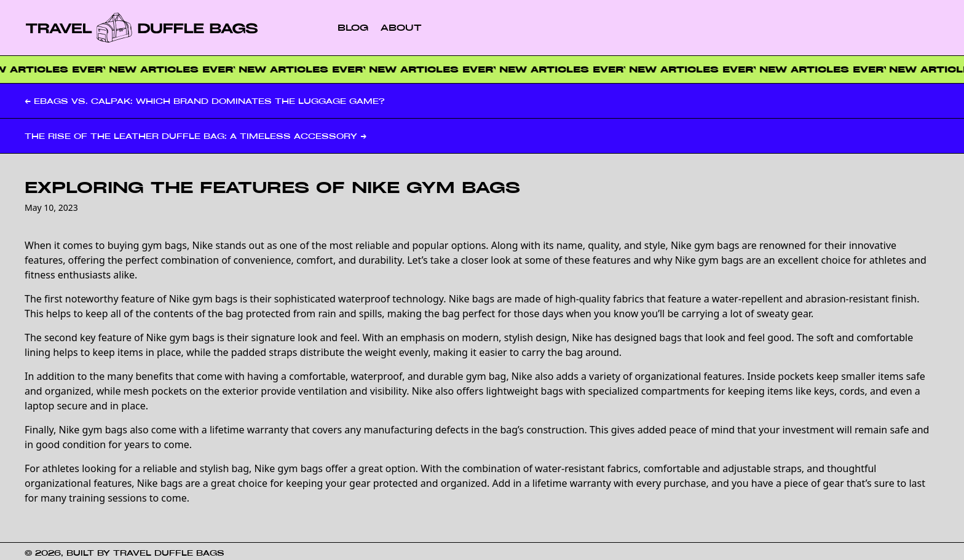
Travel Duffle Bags (169, 553)
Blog (353, 27)
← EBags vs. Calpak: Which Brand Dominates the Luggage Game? (204, 101)
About (401, 27)
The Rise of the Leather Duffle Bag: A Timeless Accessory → (196, 136)
